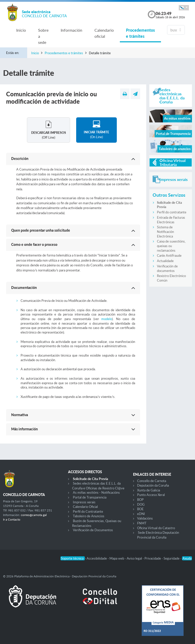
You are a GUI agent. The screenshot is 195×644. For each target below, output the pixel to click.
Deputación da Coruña (153, 485)
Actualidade (165, 261)
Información (71, 30)
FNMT (142, 523)
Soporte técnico (73, 558)
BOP (140, 500)
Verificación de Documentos (93, 530)
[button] (184, 8)
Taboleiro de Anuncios (89, 516)
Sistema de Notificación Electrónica (165, 232)
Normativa (20, 415)
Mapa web (117, 558)
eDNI (141, 514)
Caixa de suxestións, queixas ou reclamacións (171, 246)
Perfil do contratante (172, 212)
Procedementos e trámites (140, 33)
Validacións (145, 518)
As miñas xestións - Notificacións (96, 492)
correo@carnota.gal (34, 515)
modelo (107, 319)
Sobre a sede (43, 36)
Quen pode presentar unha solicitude (41, 230)
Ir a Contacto (12, 519)
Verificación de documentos (167, 268)
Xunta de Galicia (149, 490)
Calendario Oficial (85, 507)
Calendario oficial (104, 33)
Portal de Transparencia (90, 497)
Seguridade (172, 558)
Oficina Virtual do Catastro (156, 528)
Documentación (24, 288)
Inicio (21, 30)
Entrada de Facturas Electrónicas (171, 220)
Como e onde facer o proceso (34, 244)
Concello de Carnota (152, 481)
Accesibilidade (97, 558)
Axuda (187, 558)
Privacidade (153, 558)
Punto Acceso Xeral (151, 495)
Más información (25, 429)
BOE (140, 509)
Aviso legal (135, 558)
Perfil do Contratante (88, 511)
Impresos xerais (84, 502)
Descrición (20, 159)
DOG (141, 504)
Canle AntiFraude (169, 255)
